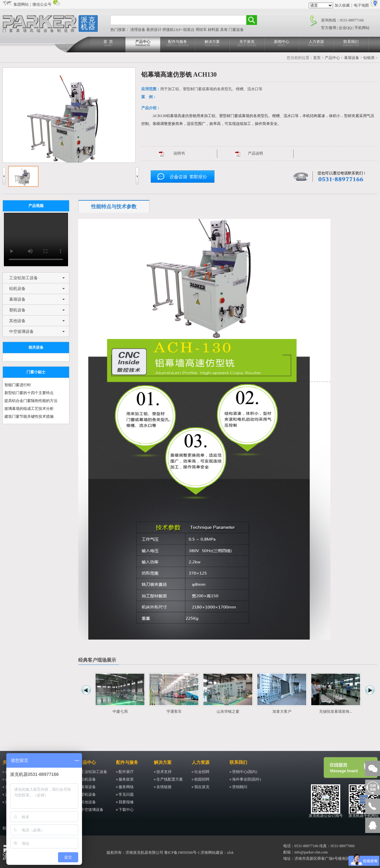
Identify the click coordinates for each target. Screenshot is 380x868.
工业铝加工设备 (23, 278)
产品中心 (143, 43)
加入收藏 (342, 5)
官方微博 (329, 28)
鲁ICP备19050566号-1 (182, 853)
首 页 (108, 43)
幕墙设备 (352, 58)
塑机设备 (17, 310)
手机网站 (362, 28)
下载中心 (126, 810)
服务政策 (126, 779)
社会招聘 (202, 772)
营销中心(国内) (245, 772)
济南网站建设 (212, 853)
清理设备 (138, 30)
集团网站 (21, 4)
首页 (317, 58)
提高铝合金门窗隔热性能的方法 (31, 401)
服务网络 (126, 787)
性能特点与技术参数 (114, 207)
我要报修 (126, 802)
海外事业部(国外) (247, 779)
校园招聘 (202, 779)
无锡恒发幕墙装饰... (336, 712)
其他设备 (17, 321)
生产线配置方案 (170, 779)
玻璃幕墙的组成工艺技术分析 (29, 409)
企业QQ (345, 28)
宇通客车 (174, 712)
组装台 (189, 30)
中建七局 (120, 712)
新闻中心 (282, 43)
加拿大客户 (282, 712)
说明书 (179, 153)
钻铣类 (369, 58)
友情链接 (164, 787)
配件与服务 (178, 43)
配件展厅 (126, 772)
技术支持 (164, 772)
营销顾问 (240, 787)
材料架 (214, 30)
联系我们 (351, 43)
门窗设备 (236, 30)
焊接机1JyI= (173, 30)
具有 (224, 30)
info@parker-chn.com (311, 852)
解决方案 (212, 43)
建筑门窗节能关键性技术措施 (29, 416)
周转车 (202, 30)
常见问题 (126, 794)
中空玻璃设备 (21, 331)
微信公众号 (42, 4)
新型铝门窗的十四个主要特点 (29, 393)
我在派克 (202, 787)
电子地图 (361, 5)
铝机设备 (17, 289)
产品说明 (255, 153)
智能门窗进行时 (18, 385)
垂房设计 (154, 30)
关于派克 (247, 43)
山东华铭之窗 (228, 712)
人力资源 (316, 43)
